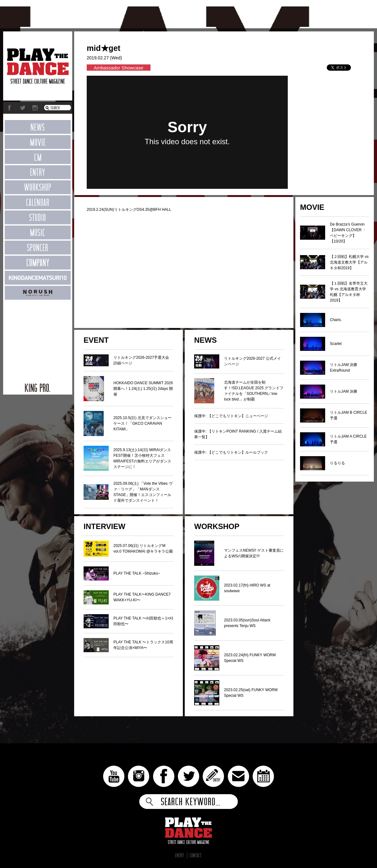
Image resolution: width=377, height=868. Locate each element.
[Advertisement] (38, 338)
